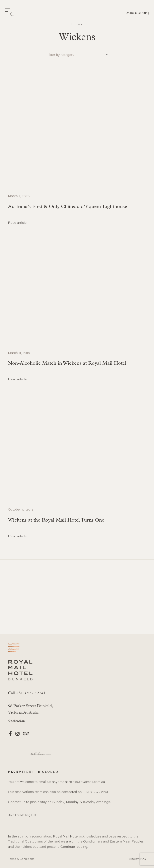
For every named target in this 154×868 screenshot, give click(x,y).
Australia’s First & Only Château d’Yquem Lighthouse (68, 207)
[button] (10, 10)
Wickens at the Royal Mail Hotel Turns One (56, 520)
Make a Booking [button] (138, 13)
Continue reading (74, 846)
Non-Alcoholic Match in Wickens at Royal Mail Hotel (67, 363)
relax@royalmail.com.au (87, 782)
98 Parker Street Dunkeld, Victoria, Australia (30, 709)
